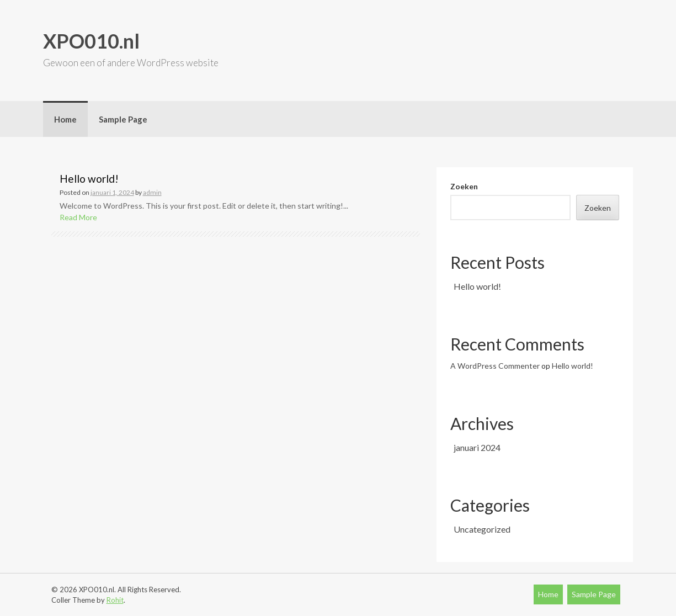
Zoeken (464, 186)
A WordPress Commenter (495, 366)
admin (152, 192)
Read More (78, 217)
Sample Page (123, 119)
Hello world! (89, 179)
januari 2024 (477, 447)
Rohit (115, 600)
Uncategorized (482, 529)
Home (65, 119)
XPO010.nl (91, 41)
